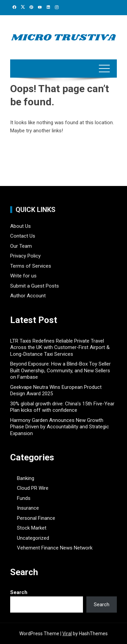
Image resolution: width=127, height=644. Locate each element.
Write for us (23, 276)
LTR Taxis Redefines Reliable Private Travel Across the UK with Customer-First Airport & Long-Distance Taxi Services (60, 347)
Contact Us (23, 236)
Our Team (21, 246)
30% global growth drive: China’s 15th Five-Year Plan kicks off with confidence (62, 407)
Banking (26, 478)
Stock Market (32, 528)
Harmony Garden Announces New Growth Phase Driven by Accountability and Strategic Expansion (60, 427)
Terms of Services (31, 266)
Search (19, 592)
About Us (20, 226)
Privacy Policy (25, 256)
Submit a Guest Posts (35, 286)
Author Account (28, 296)
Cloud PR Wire (33, 488)
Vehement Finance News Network (55, 548)
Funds (24, 498)
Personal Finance (36, 518)
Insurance (28, 508)
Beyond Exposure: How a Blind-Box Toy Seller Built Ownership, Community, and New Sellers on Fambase (60, 370)
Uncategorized (33, 538)
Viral (67, 634)
